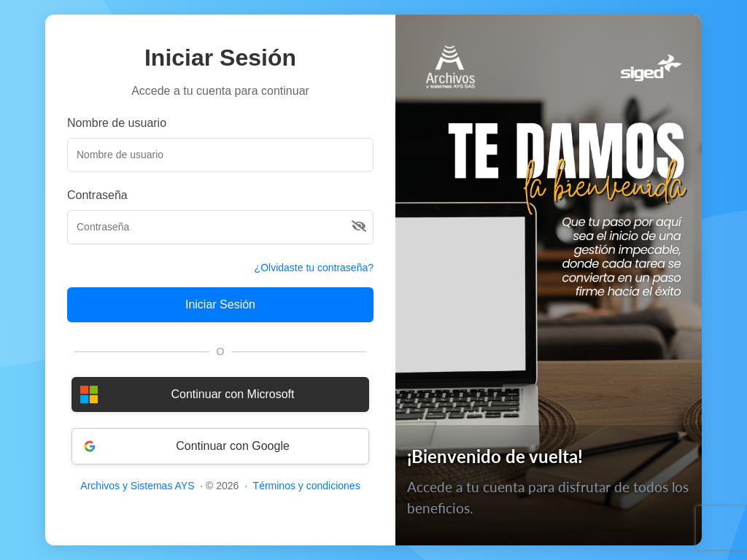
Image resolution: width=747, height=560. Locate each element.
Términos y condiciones (307, 486)
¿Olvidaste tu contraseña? (314, 268)
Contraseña (97, 195)
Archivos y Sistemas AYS (137, 486)
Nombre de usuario (117, 123)
